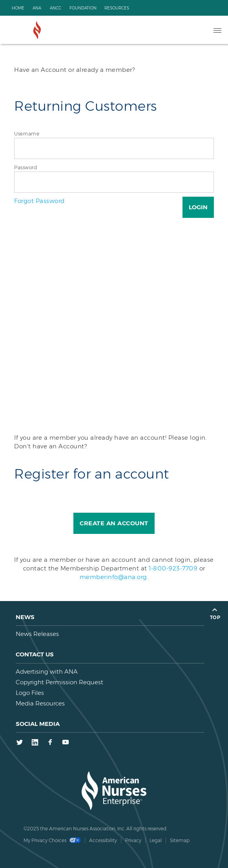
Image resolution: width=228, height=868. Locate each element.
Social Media (38, 724)
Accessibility (103, 840)
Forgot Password (39, 201)
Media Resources (40, 703)
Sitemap (180, 840)
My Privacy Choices (52, 840)
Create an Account (114, 523)
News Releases (37, 634)
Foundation (83, 8)
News (25, 617)
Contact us (35, 654)
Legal (156, 840)
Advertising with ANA (47, 672)
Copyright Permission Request (59, 682)
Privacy (133, 840)
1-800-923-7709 (173, 568)
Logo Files (30, 693)
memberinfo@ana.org (113, 577)
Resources (117, 8)
